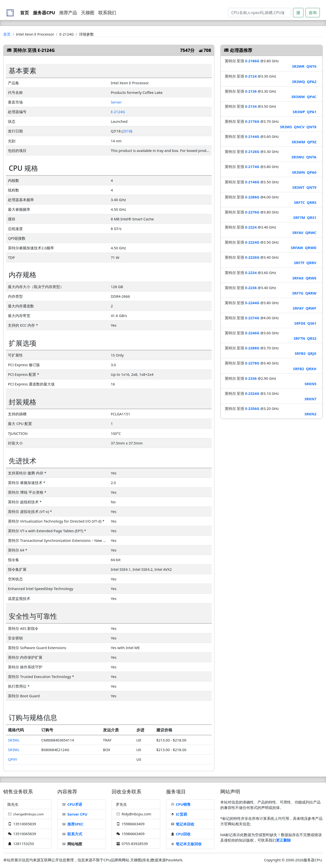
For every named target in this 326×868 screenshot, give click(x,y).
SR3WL (14, 740)
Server (116, 102)
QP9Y (13, 759)
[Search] (260, 13)
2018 (127, 131)
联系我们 (107, 13)
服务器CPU (44, 13)
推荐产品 (68, 13)
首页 (25, 13)
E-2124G (118, 112)
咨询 (313, 13)
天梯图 (88, 13)
